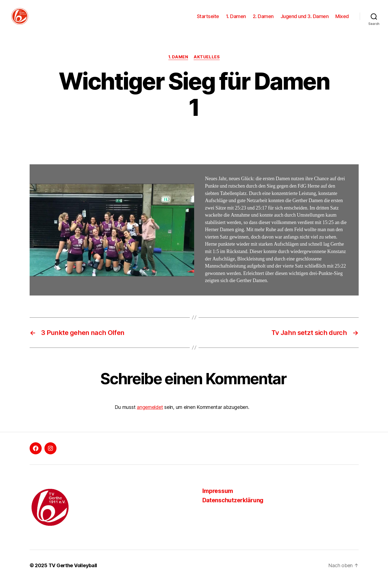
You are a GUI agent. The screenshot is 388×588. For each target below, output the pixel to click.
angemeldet (150, 415)
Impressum (218, 498)
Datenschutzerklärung (233, 508)
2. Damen (263, 20)
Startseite (208, 20)
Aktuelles (207, 64)
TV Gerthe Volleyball (73, 573)
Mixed (342, 20)
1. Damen (236, 20)
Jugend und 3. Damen (305, 20)
